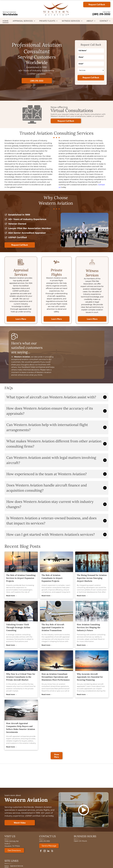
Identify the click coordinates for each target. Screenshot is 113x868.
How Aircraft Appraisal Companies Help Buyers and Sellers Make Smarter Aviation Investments (21, 728)
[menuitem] (6, 21)
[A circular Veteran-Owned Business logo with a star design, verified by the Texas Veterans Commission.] (95, 776)
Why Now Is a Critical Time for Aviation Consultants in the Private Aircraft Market (21, 677)
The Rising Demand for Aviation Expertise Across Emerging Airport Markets (92, 578)
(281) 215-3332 (101, 14)
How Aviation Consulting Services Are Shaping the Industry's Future (89, 627)
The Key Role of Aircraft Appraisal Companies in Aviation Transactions (53, 627)
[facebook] (41, 851)
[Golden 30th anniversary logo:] (44, 776)
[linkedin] (48, 851)
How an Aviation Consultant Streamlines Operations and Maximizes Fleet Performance (56, 677)
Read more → (12, 596)
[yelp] (52, 851)
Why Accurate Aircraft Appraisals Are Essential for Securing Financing (90, 677)
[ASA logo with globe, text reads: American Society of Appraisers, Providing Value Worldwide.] (18, 776)
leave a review (28, 372)
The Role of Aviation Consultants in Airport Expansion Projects (52, 578)
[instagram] (45, 851)
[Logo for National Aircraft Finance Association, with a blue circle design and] (69, 776)
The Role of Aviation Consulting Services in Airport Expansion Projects (21, 578)
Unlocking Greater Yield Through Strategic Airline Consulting (18, 627)
